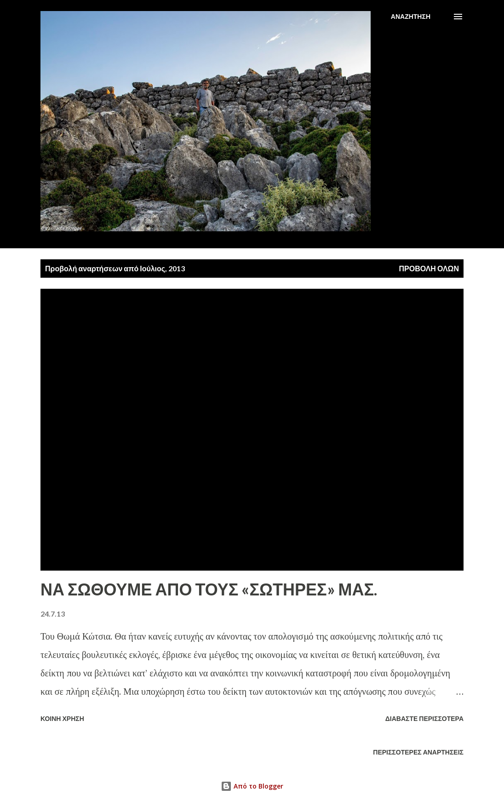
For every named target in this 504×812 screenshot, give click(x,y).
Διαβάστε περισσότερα (424, 718)
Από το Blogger (252, 786)
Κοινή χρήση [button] (62, 718)
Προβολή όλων (429, 268)
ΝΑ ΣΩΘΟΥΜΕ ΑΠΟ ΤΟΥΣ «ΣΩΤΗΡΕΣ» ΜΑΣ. (209, 589)
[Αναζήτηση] (411, 17)
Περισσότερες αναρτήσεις (418, 752)
